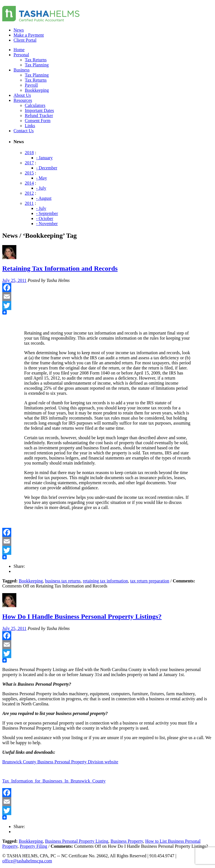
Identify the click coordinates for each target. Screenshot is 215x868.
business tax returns (63, 581)
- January (44, 158)
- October (45, 218)
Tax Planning (37, 65)
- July (41, 188)
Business (22, 70)
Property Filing (33, 846)
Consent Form (38, 121)
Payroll (31, 85)
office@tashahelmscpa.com (27, 861)
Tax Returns (36, 60)
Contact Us (24, 131)
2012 (29, 193)
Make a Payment (29, 35)
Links (30, 126)
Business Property (127, 841)
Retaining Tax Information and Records (60, 268)
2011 (29, 203)
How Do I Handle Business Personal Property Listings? (82, 616)
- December (47, 168)
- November (47, 224)
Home (19, 50)
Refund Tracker (39, 115)
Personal (21, 55)
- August (44, 198)
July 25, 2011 (14, 280)
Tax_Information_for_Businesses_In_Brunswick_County (54, 781)
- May (42, 178)
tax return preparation (150, 581)
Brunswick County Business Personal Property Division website (60, 762)
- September (47, 213)
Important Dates (39, 110)
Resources (23, 100)
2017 (29, 163)
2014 (29, 183)
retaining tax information (105, 581)
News (19, 30)
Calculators (35, 105)
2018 (29, 153)
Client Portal (25, 40)
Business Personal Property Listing (77, 841)
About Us (22, 95)
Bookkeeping (37, 90)
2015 (29, 173)
